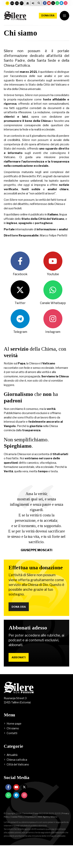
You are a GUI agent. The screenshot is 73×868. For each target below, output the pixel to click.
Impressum (31, 817)
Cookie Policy (17, 817)
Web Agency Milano (47, 817)
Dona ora (48, 16)
